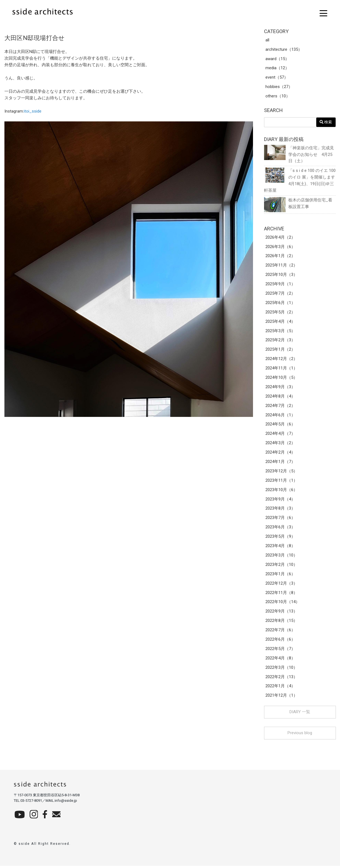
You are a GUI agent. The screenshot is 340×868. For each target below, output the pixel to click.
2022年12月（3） (281, 585)
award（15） (277, 59)
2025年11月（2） (281, 266)
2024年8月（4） (280, 397)
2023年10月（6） (281, 491)
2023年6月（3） (280, 529)
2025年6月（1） (280, 303)
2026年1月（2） (280, 257)
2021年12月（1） (281, 697)
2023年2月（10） (281, 566)
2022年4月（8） (280, 660)
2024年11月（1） (281, 369)
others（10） (278, 97)
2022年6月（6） (280, 641)
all (267, 40)
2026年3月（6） (280, 247)
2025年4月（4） (280, 322)
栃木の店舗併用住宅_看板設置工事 (298, 204)
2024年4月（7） (280, 435)
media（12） (277, 68)
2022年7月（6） (280, 632)
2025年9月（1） (280, 285)
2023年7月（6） (280, 519)
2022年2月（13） (281, 679)
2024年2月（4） (280, 454)
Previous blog (300, 735)
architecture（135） (284, 50)
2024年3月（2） (280, 444)
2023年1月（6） (280, 576)
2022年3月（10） (281, 669)
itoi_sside (33, 111)
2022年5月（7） (280, 651)
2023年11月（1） (281, 482)
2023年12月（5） (281, 472)
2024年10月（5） (281, 379)
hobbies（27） (279, 87)
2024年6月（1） (280, 416)
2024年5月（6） (280, 425)
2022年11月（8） (281, 594)
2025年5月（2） (280, 313)
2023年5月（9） (280, 538)
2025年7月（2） (280, 294)
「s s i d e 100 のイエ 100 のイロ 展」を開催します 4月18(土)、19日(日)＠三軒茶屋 (300, 181)
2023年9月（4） (280, 500)
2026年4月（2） (280, 238)
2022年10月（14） (283, 604)
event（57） (277, 78)
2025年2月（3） (280, 341)
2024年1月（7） (280, 463)
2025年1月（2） (280, 350)
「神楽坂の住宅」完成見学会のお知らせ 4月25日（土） (299, 154)
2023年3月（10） (281, 557)
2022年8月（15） (281, 622)
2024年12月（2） (281, 360)
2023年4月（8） (280, 547)
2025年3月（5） (280, 332)
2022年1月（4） (280, 688)
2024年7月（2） (280, 407)
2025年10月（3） (281, 275)
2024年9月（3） (280, 388)
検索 (326, 122)
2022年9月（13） (281, 613)
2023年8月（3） (280, 510)
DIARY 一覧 (300, 714)
